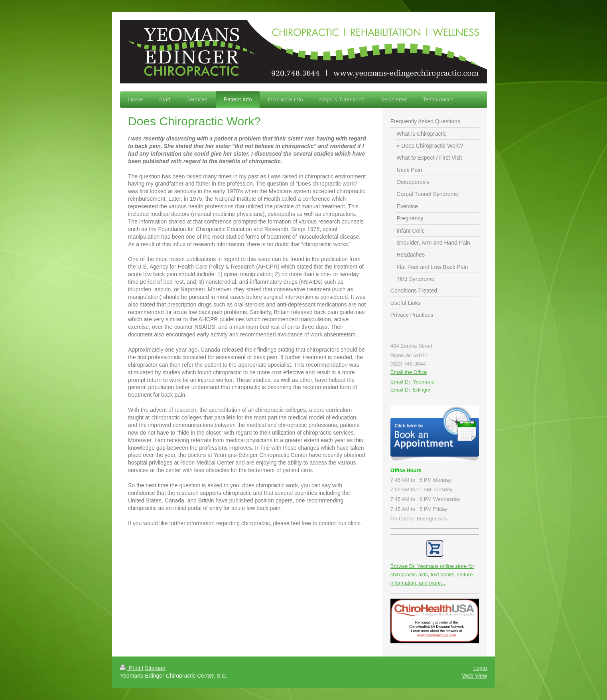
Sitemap (155, 668)
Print (131, 668)
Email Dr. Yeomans (412, 382)
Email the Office (409, 372)
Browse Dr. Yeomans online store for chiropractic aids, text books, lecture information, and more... (432, 574)
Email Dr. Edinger (411, 390)
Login (480, 668)
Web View (474, 676)
